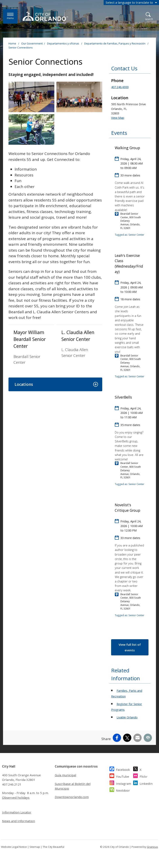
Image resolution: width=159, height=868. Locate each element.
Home (12, 43)
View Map (118, 118)
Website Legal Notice (14, 847)
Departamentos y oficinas (63, 43)
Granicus (152, 847)
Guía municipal (65, 775)
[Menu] (10, 16)
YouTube (123, 776)
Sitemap (35, 847)
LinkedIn (146, 783)
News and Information (18, 821)
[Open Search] (149, 16)
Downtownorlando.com (72, 797)
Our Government (32, 43)
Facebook (123, 769)
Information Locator (17, 812)
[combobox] (131, 3)
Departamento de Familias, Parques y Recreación (115, 43)
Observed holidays (16, 797)
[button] (55, 384)
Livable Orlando (127, 717)
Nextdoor (123, 790)
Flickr (144, 776)
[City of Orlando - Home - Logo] (45, 18)
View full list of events (130, 647)
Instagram (124, 783)
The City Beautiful (53, 847)
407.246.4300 (120, 87)
